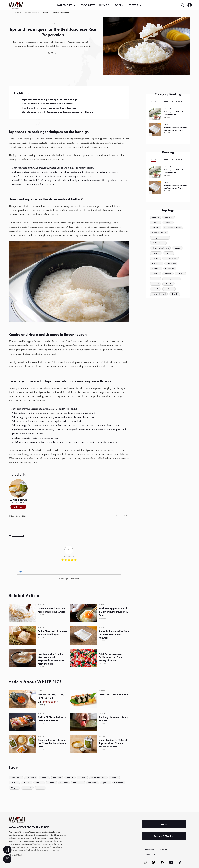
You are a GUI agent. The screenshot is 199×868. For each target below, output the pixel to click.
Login (20, 572)
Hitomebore (122, 783)
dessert (73, 778)
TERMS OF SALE (152, 855)
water (85, 778)
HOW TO (104, 5)
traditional (59, 778)
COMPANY (149, 850)
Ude (169, 253)
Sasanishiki (28, 788)
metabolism (171, 269)
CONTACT (164, 850)
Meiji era (156, 217)
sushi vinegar (79, 783)
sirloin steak (157, 263)
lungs (180, 274)
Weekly (166, 101)
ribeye (155, 258)
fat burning (156, 269)
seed (46, 778)
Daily (154, 101)
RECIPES (118, 5)
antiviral (155, 284)
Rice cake (64, 783)
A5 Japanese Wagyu (174, 228)
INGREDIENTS (64, 5)
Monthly (180, 101)
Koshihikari (94, 783)
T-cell (175, 294)
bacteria (155, 289)
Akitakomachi (16, 778)
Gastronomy (32, 778)
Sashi (168, 222)
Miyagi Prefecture (101, 778)
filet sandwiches (171, 258)
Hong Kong (169, 217)
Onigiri (14, 788)
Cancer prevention (172, 279)
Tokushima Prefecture (161, 248)
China (52, 783)
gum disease (169, 289)
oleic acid (156, 228)
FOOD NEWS (88, 5)
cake (118, 778)
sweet (41, 788)
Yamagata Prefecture (161, 238)
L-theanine (169, 284)
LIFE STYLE (133, 5)
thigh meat (156, 253)
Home (11, 13)
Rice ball (39, 783)
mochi (27, 783)
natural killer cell (159, 294)
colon (156, 279)
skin (155, 274)
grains (108, 783)
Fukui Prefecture (159, 243)
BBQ (155, 222)
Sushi (14, 783)
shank (179, 248)
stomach (168, 274)
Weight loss (172, 263)
